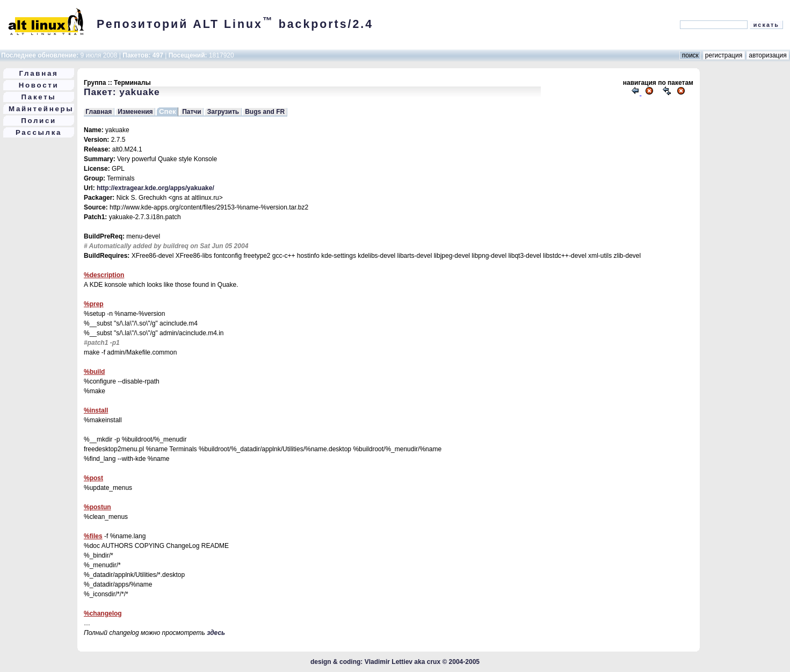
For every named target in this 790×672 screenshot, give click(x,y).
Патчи (192, 112)
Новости (39, 85)
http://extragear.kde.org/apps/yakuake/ (155, 188)
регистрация (724, 55)
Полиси (39, 121)
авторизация (768, 55)
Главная (39, 73)
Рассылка (39, 132)
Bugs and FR (265, 112)
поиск (690, 55)
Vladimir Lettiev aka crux (403, 662)
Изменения (135, 112)
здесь (216, 633)
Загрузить (223, 112)
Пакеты (39, 97)
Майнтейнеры (41, 109)
